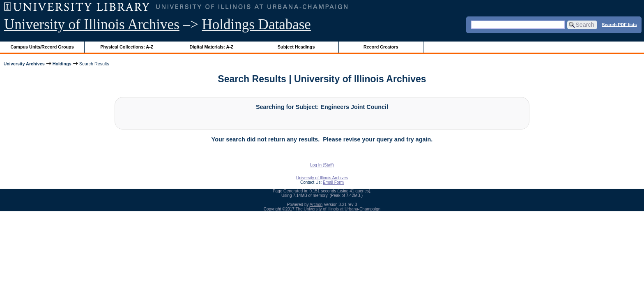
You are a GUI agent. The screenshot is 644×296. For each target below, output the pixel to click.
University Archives (24, 64)
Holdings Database (256, 24)
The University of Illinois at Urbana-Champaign (338, 209)
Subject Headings (296, 47)
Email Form (333, 182)
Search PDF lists (619, 24)
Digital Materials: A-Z (211, 47)
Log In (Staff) (322, 165)
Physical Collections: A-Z (127, 47)
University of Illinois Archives (92, 24)
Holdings (62, 64)
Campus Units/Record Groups (42, 47)
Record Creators (381, 47)
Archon (316, 205)
